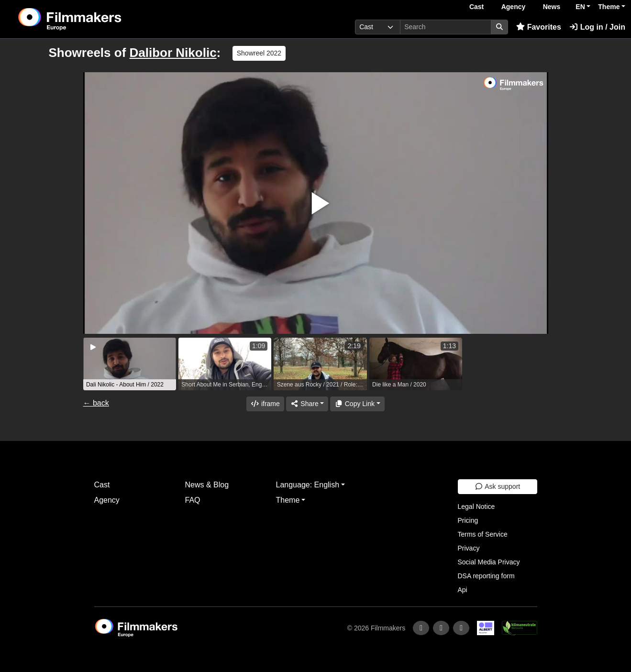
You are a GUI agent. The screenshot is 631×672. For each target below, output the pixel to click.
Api (463, 590)
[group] (130, 364)
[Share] (307, 404)
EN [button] (580, 7)
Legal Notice (476, 507)
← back (96, 403)
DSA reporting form (486, 576)
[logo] (94, 19)
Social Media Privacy (489, 562)
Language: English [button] (308, 485)
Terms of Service (483, 534)
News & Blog (207, 485)
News (552, 7)
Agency (514, 7)
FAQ (193, 500)
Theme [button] (609, 7)
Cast (476, 7)
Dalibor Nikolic (173, 53)
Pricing (468, 520)
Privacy (469, 548)
